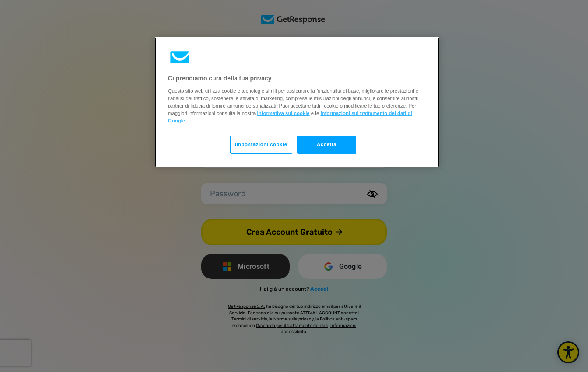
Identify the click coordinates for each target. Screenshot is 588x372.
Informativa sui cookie (283, 113)
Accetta (327, 144)
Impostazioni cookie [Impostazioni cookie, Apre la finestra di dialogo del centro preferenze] (261, 144)
